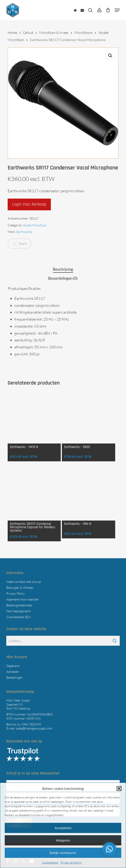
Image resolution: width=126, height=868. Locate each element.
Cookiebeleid (50, 862)
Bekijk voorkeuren (63, 853)
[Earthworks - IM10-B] (34, 417)
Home (12, 33)
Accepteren (63, 828)
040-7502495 (31, 724)
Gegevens (13, 666)
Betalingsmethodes (19, 605)
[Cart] (108, 10)
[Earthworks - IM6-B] (89, 494)
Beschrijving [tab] (63, 269)
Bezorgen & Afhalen (20, 588)
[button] (119, 788)
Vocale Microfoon (35, 225)
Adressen (13, 672)
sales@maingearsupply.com (34, 728)
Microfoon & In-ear (54, 33)
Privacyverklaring (71, 862)
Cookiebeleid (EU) (18, 617)
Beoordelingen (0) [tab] (63, 278)
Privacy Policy (16, 593)
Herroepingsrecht (18, 611)
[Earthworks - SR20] (89, 417)
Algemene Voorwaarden (23, 599)
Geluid (28, 33)
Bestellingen (15, 677)
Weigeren (63, 840)
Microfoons (83, 33)
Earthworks (24, 232)
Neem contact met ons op (24, 582)
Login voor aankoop (29, 204)
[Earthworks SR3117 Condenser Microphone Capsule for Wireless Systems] (34, 494)
